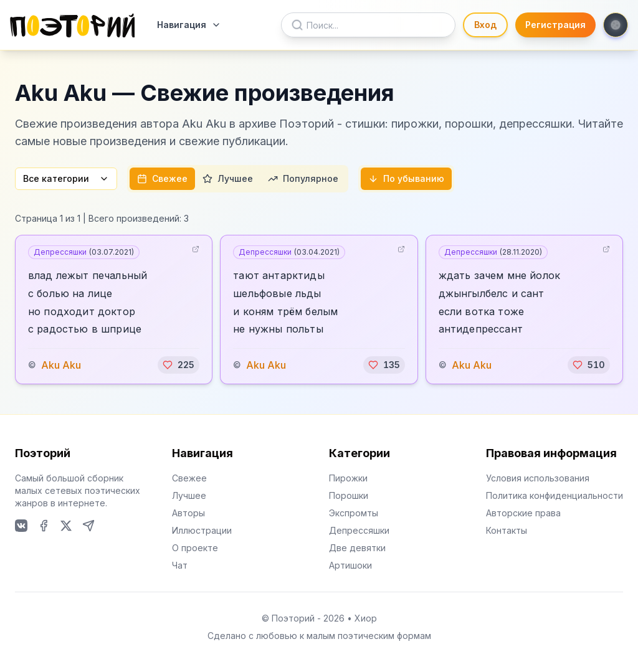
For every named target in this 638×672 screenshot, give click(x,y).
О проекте (195, 548)
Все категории (66, 178)
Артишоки (350, 565)
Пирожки (348, 478)
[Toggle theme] (616, 25)
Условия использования (538, 478)
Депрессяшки (84, 252)
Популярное (303, 178)
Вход (485, 25)
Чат (180, 565)
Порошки (349, 495)
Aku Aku (61, 365)
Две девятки (357, 548)
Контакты (507, 530)
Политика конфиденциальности (555, 495)
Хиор (366, 618)
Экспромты (354, 513)
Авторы (188, 513)
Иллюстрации (202, 530)
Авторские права (523, 513)
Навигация (189, 25)
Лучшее (228, 178)
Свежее (162, 178)
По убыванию (406, 178)
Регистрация (555, 25)
